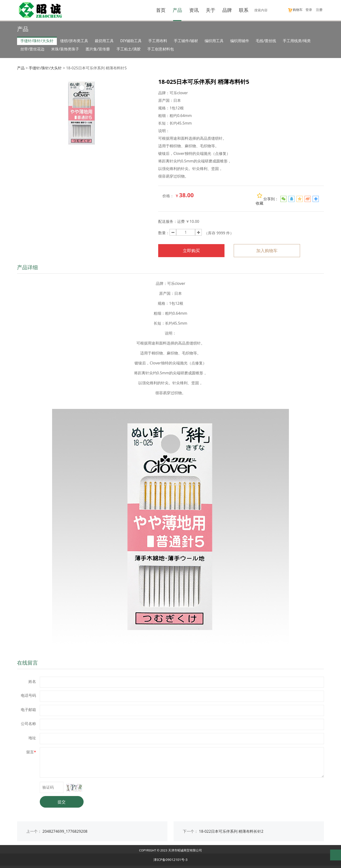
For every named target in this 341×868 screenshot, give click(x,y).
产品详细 (27, 267)
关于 (211, 10)
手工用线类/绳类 (297, 41)
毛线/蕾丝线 (266, 41)
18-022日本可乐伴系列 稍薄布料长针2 (231, 831)
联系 (244, 10)
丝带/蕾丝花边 (32, 49)
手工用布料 (158, 41)
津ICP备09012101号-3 (170, 860)
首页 (161, 10)
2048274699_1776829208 (65, 831)
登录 (309, 10)
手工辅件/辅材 (186, 41)
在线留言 (27, 662)
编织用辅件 (240, 41)
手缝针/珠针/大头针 (37, 41)
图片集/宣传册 (98, 49)
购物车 (295, 10)
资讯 (194, 10)
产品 (177, 10)
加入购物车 (267, 251)
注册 (319, 10)
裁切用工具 (104, 41)
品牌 (227, 10)
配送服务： (168, 221)
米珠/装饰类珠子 (65, 49)
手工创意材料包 (161, 49)
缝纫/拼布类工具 (74, 41)
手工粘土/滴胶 (129, 49)
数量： (164, 233)
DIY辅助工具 (131, 41)
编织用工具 (214, 41)
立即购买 (191, 251)
